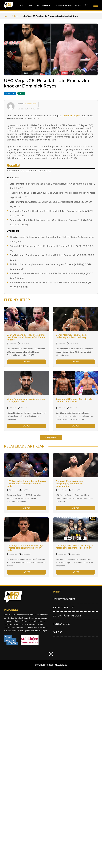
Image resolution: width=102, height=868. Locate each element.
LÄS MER (26, 362)
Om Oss (58, 632)
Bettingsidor (44, 6)
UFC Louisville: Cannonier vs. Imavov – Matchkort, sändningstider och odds (26, 484)
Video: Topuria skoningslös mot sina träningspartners (26, 400)
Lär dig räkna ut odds (67, 616)
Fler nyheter (51, 438)
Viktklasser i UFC (64, 607)
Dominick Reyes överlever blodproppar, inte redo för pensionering (69, 484)
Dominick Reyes (71, 116)
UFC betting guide (64, 599)
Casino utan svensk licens (68, 6)
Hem (31, 6)
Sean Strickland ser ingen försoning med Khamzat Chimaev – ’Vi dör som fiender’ (26, 337)
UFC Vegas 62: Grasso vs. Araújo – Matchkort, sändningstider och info (75, 547)
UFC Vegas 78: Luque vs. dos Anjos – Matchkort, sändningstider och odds (26, 548)
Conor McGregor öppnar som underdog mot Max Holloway (71, 336)
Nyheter (10, 93)
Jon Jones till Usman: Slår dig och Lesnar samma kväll (74, 400)
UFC (22, 6)
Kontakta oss (62, 624)
